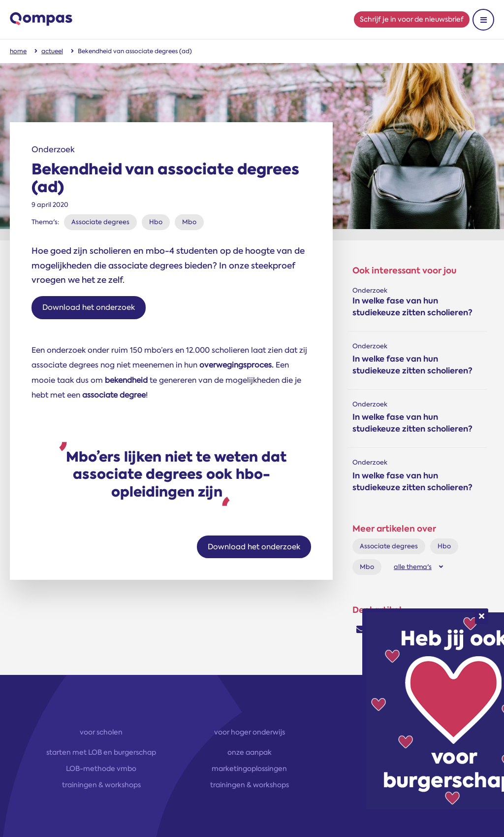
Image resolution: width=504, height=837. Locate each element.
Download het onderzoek (89, 307)
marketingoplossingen (249, 769)
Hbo (156, 222)
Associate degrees (100, 222)
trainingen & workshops (101, 785)
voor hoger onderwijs (250, 732)
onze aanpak (250, 752)
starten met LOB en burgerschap (101, 752)
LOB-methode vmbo (101, 769)
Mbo (189, 222)
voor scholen (101, 732)
